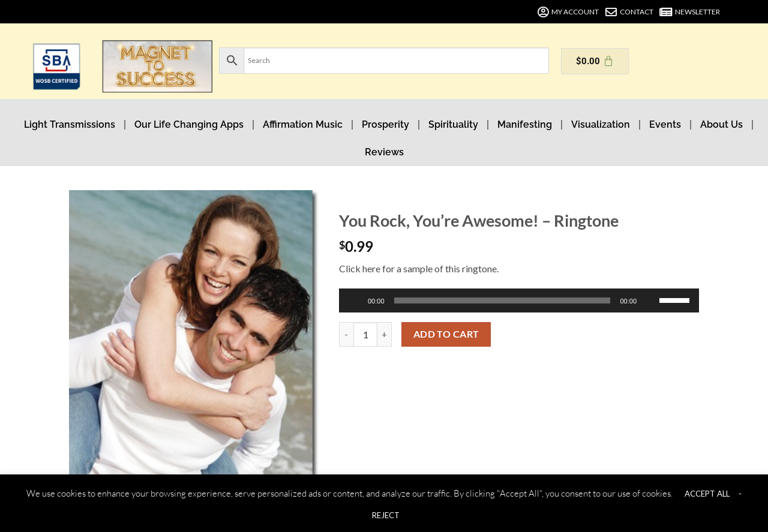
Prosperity (385, 124)
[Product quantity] (365, 334)
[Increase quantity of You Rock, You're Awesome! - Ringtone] (385, 334)
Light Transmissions (70, 124)
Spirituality (453, 124)
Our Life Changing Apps (189, 124)
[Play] (356, 300)
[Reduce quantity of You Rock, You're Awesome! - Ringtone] (346, 334)
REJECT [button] (386, 515)
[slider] (502, 300)
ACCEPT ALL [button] (707, 494)
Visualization (601, 124)
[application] (519, 300)
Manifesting (525, 124)
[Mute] (651, 300)
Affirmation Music (303, 124)
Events (665, 124)
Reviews (384, 152)
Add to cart (446, 334)
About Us (721, 124)
